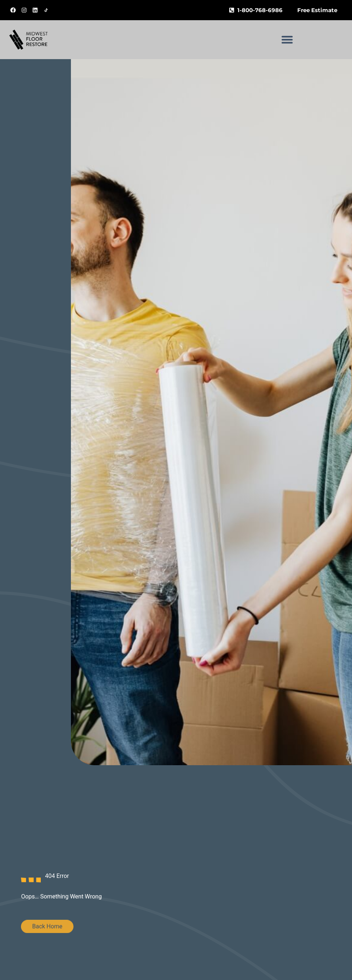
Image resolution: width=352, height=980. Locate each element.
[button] (287, 40)
